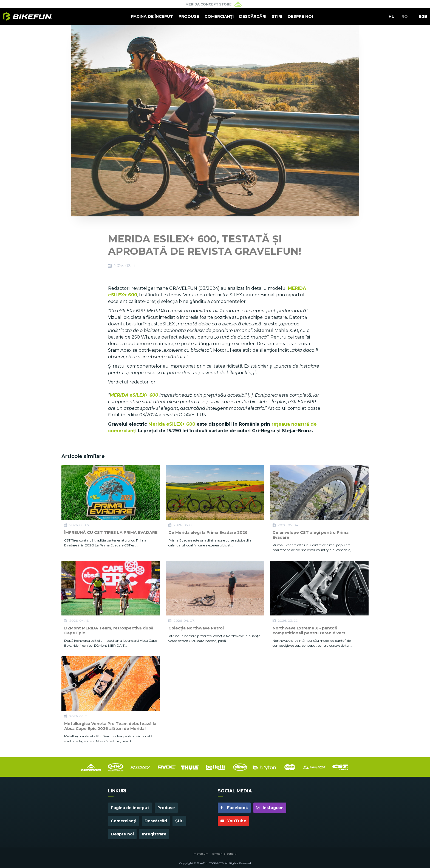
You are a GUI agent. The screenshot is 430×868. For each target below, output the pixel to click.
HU (392, 16)
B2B (423, 16)
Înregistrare (154, 834)
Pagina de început (152, 16)
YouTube (233, 821)
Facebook (234, 808)
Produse (189, 16)
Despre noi (300, 16)
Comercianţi (219, 16)
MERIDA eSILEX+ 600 (134, 395)
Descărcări (253, 16)
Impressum (201, 854)
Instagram (270, 808)
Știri (277, 16)
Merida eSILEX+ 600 (172, 424)
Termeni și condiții (225, 854)
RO (405, 16)
